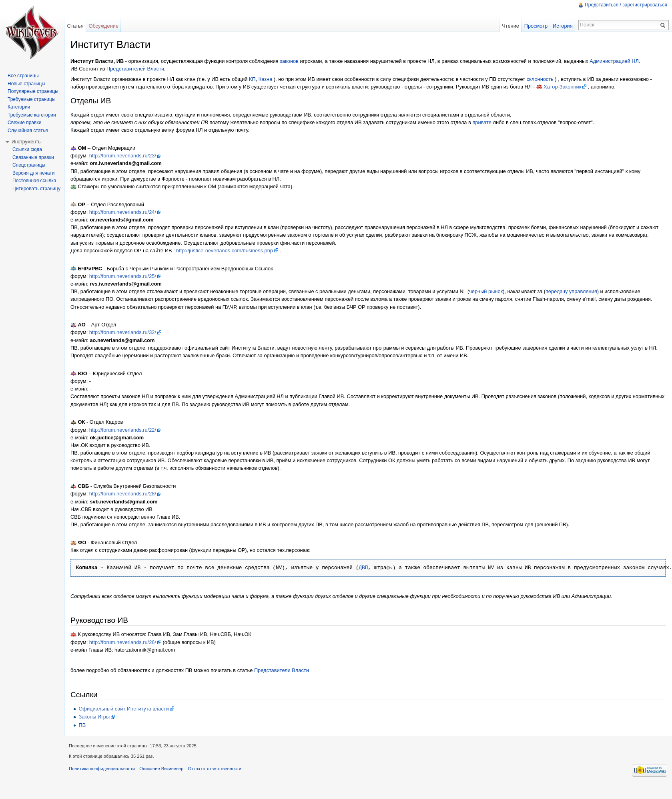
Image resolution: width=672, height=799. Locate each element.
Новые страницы (26, 84)
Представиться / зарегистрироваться (626, 5)
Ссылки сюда (27, 149)
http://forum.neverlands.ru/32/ (123, 332)
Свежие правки (24, 123)
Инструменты (27, 142)
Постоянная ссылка (34, 181)
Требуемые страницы (32, 99)
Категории (19, 107)
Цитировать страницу (36, 189)
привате (482, 122)
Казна (265, 79)
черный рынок (486, 291)
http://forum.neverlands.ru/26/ (123, 642)
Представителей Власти (135, 69)
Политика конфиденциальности (102, 769)
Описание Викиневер (161, 769)
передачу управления (571, 291)
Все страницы (23, 76)
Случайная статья (28, 131)
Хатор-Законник (562, 87)
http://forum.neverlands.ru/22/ (123, 430)
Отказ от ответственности (215, 769)
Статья (75, 26)
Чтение (511, 26)
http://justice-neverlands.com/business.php (225, 251)
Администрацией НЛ (614, 61)
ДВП (363, 568)
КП (252, 79)
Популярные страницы (33, 91)
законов (289, 61)
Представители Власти (282, 670)
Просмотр (536, 26)
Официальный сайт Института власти (123, 709)
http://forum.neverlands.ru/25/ (123, 276)
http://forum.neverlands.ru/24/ (123, 212)
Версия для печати (33, 173)
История (563, 26)
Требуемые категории (32, 115)
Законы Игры (94, 717)
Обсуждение (103, 26)
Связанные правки (33, 157)
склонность (540, 79)
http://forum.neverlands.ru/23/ (123, 156)
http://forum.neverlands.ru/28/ (123, 494)
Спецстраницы (29, 165)
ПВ (82, 725)
